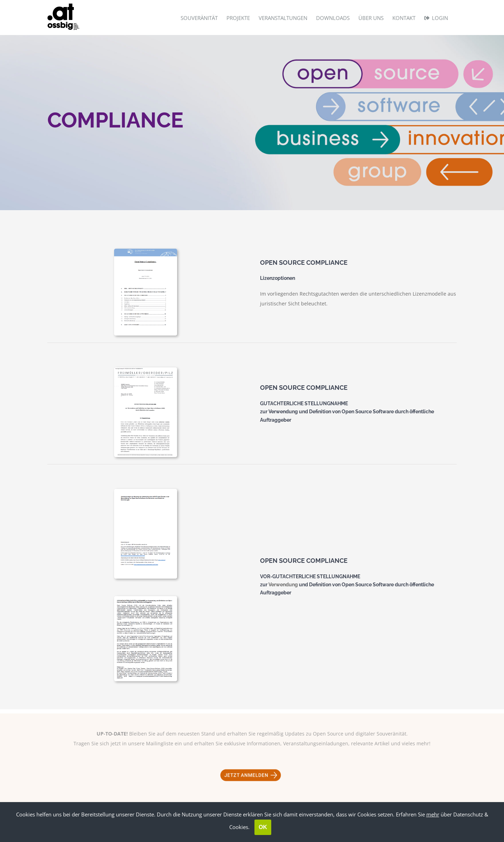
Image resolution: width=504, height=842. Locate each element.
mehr (433, 814)
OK (263, 827)
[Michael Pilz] (146, 370)
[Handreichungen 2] (146, 491)
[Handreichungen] (146, 598)
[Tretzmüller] (146, 251)
